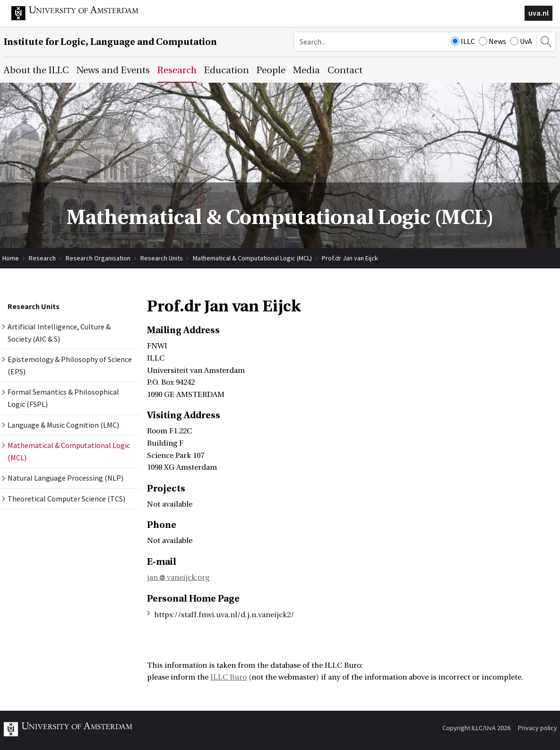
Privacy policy (538, 728)
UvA (521, 41)
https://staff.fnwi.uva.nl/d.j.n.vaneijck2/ (224, 615)
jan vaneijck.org (178, 578)
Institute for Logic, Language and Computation (110, 42)
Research (42, 258)
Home (11, 258)
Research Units (162, 258)
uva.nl (538, 13)
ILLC (463, 41)
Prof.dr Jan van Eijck (350, 258)
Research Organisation (98, 258)
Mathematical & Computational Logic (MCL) (252, 258)
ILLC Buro (228, 677)
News (492, 41)
